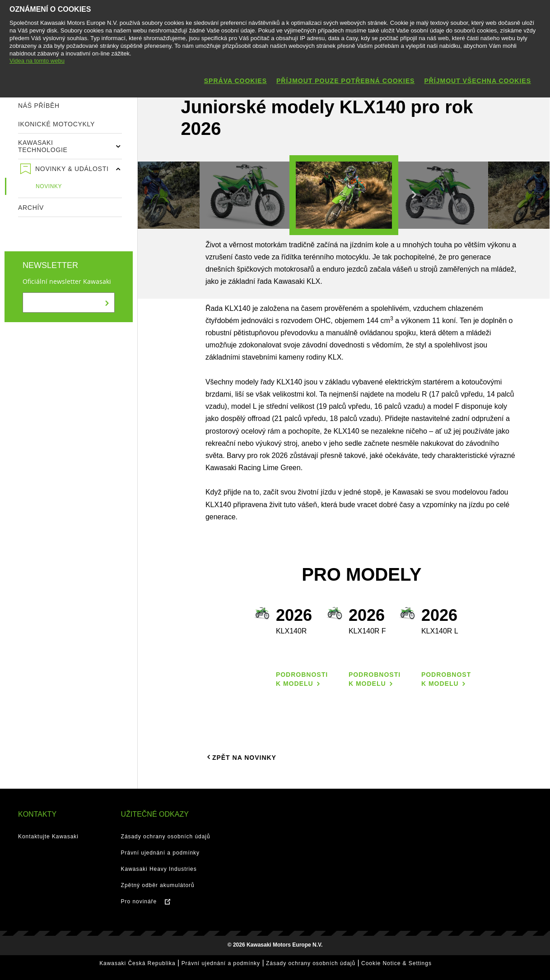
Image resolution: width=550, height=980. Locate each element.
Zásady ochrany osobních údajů (166, 837)
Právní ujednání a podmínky (160, 853)
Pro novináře (139, 901)
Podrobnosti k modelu (302, 679)
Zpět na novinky (241, 757)
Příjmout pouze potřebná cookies (345, 81)
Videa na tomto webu (37, 61)
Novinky (49, 186)
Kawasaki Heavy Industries (159, 869)
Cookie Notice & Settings (396, 963)
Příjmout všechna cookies (478, 81)
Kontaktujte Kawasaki (48, 837)
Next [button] (414, 195)
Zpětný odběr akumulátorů (158, 885)
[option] (344, 195)
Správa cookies (235, 81)
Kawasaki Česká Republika (137, 963)
